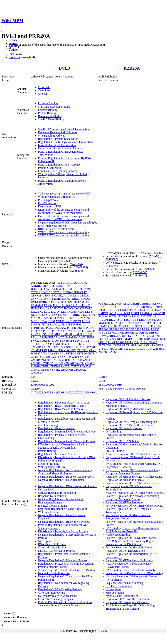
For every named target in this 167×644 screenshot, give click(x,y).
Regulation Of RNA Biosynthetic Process (62, 406)
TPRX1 (121, 345)
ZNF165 (67, 357)
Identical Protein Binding (53, 506)
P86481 (131, 389)
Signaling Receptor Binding (54, 107)
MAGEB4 (50, 318)
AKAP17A (80, 283)
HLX (112, 320)
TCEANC (55, 344)
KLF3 (81, 312)
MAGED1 (104, 323)
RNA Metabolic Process (52, 544)
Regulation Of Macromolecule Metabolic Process (66, 441)
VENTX (151, 345)
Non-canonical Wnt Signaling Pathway (60, 148)
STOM (55, 341)
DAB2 (58, 299)
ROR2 (145, 336)
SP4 (163, 339)
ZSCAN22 (80, 370)
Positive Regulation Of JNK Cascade (59, 165)
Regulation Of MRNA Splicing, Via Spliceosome (134, 477)
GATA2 (132, 316)
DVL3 (64, 68)
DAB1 (149, 310)
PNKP (71, 325)
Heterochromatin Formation (54, 573)
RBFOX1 (113, 333)
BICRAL (135, 307)
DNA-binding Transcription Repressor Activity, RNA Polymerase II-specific (133, 530)
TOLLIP (111, 345)
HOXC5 (59, 308)
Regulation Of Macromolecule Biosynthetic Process (68, 432)
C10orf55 (146, 307)
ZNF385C (159, 349)
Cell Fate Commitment (119, 586)
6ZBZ (50, 393)
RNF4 (137, 336)
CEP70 (67, 292)
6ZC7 (79, 393)
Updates (14, 50)
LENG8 (47, 315)
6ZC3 (57, 393)
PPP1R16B (37, 328)
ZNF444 (77, 360)
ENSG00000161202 (43, 385)
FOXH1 (113, 316)
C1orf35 (49, 289)
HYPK (119, 320)
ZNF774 (66, 366)
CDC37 (131, 310)
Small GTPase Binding (51, 119)
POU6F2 (156, 326)
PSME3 (46, 334)
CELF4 (141, 310)
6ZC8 (86, 393)
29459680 (65, 261)
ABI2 (126, 304)
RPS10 (44, 337)
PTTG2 (103, 333)
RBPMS (154, 333)
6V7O (34, 393)
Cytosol (43, 94)
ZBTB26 (82, 353)
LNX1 (56, 315)
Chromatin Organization (52, 547)
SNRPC (147, 339)
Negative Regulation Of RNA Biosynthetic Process (67, 486)
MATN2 (86, 318)
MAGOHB (63, 318)
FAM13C (83, 302)
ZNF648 (69, 363)
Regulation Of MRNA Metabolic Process (129, 560)
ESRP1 (135, 313)
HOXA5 (48, 308)
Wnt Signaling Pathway (52, 136)
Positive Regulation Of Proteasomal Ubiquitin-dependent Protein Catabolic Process (65, 604)
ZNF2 (75, 357)
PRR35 (155, 329)
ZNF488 (103, 352)
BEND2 (111, 307)
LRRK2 (76, 315)
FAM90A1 (37, 305)
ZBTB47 (93, 353)
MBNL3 (116, 323)
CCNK (88, 289)
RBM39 (77, 334)
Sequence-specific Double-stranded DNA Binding (67, 570)
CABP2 (113, 310)
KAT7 (88, 308)
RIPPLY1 (127, 336)
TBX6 (119, 342)
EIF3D (63, 302)
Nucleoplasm (46, 541)
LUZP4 (85, 315)
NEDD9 (144, 323)
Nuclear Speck (46, 489)
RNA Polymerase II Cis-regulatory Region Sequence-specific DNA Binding (62, 446)
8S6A (93, 393)
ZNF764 (55, 366)
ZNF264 (84, 357)
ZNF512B (37, 363)
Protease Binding (48, 103)
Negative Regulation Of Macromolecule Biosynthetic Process (61, 501)
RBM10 (124, 333)
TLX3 (102, 345)
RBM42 (144, 333)
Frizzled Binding (48, 110)
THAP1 (144, 342)
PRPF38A (37, 331)
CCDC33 (78, 289)
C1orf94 (157, 307)
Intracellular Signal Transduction (57, 145)
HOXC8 (69, 308)
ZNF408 (46, 360)
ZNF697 (90, 363)
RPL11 (35, 337)
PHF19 (86, 321)
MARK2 (75, 318)
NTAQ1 (103, 326)
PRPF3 (81, 328)
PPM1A (80, 325)
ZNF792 (86, 366)
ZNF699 (36, 366)
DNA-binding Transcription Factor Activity (63, 531)
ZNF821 (36, 370)
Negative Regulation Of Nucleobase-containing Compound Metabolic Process (65, 472)
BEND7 (80, 286)
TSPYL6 (64, 350)
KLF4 (88, 312)
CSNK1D (36, 296)
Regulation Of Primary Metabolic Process (62, 435)
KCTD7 (56, 312)
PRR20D (90, 331)
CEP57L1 (56, 292)
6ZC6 (72, 393)
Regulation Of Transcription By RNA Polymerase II (68, 412)
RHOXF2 (116, 336)
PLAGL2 (55, 325)
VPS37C (103, 349)
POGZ (147, 326)
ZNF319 (36, 360)
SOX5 (156, 339)
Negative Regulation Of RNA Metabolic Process (66, 477)
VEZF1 (160, 345)
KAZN (35, 312)
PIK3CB (36, 325)
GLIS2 (141, 316)
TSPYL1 (53, 350)
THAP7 (72, 344)
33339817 (140, 275)
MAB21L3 (37, 318)
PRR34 (146, 329)
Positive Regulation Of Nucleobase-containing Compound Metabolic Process (132, 498)
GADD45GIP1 (82, 305)
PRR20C (79, 331)
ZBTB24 (71, 353)
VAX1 (92, 350)
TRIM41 (90, 347)
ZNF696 (79, 363)
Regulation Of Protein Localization (58, 139)
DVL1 (35, 302)
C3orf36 (103, 310)
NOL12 (60, 321)
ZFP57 (57, 357)
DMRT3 (103, 313)
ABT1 (60, 283)
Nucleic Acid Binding (118, 535)
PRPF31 (91, 328)
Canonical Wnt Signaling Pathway (58, 171)
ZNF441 (67, 360)
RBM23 (134, 333)
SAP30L (73, 337)
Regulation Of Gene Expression (56, 428)
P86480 (122, 389)
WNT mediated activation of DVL (58, 197)
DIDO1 (76, 299)
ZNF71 (45, 366)
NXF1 (69, 321)
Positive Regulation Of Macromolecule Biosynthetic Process (128, 517)
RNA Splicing (114, 580)
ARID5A (147, 304)
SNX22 (35, 341)
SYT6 (76, 341)
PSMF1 (56, 334)
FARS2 (48, 305)
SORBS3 (46, 341)
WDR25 (36, 353)
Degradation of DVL (50, 206)
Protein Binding (47, 113)
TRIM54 (36, 350)
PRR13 (47, 331)
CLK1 (84, 292)
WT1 (44, 353)
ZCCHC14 (146, 349)
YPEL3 (113, 349)
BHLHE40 (37, 289)
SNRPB (137, 339)
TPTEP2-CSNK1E (64, 347)
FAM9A (103, 316)
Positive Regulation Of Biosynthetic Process (131, 538)
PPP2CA (50, 328)
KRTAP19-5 (146, 320)
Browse (13, 40)
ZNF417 (57, 360)
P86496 (141, 389)
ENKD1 (73, 302)
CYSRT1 (48, 299)
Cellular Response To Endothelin (57, 493)
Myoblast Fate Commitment (122, 596)
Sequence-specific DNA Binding (124, 583)
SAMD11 (155, 336)
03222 (35, 381)
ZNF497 (88, 360)
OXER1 (113, 326)
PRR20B (68, 331)
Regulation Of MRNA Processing (125, 502)
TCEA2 (45, 344)
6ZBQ (42, 393)
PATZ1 (77, 321)
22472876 (76, 264)
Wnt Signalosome (48, 512)
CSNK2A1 (61, 296)
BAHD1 (70, 286)
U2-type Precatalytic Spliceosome (58, 596)
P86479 (112, 389)
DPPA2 (85, 299)
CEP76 (76, 292)
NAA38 (126, 323)
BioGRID (14, 57)
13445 (102, 381)
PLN (64, 325)
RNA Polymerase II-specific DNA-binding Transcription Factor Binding (130, 607)
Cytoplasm (44, 90)
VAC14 (141, 345)
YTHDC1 (59, 353)
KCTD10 (45, 312)
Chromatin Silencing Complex (56, 599)
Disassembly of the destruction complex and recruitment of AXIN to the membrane (63, 211)
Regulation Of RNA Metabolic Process (60, 409)
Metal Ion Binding (49, 464)
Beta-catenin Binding (50, 116)
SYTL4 (85, 341)
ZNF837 (46, 370)
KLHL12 (36, 315)
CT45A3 (85, 296)
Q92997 (36, 389)
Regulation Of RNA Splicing (122, 441)
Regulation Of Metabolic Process (57, 454)
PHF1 (130, 326)
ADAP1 (69, 283)
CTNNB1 (36, 299)
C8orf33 (59, 289)
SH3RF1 (117, 339)
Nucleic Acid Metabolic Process (57, 551)
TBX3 (111, 342)
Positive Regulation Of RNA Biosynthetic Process (134, 506)
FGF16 (57, 305)
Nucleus (43, 415)
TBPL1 (35, 344)
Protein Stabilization (50, 168)
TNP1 (49, 347)
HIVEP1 (103, 320)
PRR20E (36, 334)
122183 (103, 377)
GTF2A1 (151, 316)
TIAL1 (153, 342)
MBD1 (35, 321)
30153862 (158, 253)
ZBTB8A (47, 357)
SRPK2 (103, 342)
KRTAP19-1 (131, 320)
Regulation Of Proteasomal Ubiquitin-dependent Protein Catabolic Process (66, 565)
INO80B (79, 308)
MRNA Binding (115, 593)
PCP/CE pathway (48, 200)
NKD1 (51, 321)
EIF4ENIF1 (124, 313)
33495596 (111, 259)
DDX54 (67, 299)
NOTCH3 (155, 323)
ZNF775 (76, 366)
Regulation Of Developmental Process (127, 602)
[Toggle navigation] (3, 32)
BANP (102, 307)
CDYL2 (45, 292)
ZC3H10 (134, 349)
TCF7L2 (128, 342)
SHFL (83, 337)
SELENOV (105, 339)
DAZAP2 (159, 310)
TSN (44, 350)
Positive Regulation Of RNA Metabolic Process (133, 483)
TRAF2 (80, 347)
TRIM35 (131, 345)
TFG (64, 344)
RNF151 (87, 334)
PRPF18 (72, 328)
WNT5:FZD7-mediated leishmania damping (63, 232)
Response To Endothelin (52, 496)
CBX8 (68, 289)
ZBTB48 (36, 357)
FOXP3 (123, 316)
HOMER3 (37, 308)
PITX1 (45, 325)
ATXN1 (157, 304)
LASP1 (158, 320)
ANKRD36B (38, 286)
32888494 (81, 267)
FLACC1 (67, 305)
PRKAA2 (61, 328)
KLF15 (73, 312)
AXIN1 (60, 286)
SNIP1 (90, 337)
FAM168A (146, 313)
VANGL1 (82, 350)
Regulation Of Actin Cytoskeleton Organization (65, 142)
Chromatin (44, 87)
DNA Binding (46, 438)
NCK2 (135, 323)
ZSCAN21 (67, 370)
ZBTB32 (123, 349)
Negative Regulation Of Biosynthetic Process (64, 522)
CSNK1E (48, 296)
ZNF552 (48, 363)
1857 (34, 377)
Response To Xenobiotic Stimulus (58, 132)
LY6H (94, 315)
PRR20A (132, 68)
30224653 (140, 272)
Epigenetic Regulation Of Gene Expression (63, 509)
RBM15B (66, 334)
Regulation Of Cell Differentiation (125, 551)
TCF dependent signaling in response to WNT (64, 194)
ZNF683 (114, 352)
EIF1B (55, 302)
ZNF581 (58, 363)
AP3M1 (51, 286)
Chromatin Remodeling (52, 593)
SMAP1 (127, 339)
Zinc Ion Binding (48, 425)
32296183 (98, 45)
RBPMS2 (104, 336)
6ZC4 (65, 393)
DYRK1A (45, 302)
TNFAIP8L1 (38, 347)
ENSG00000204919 (110, 385)
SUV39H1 (66, 341)
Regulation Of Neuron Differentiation (127, 599)
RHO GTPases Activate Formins (57, 229)
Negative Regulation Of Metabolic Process (63, 560)
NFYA (43, 321)
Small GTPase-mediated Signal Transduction (64, 129)
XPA (50, 353)
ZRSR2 (56, 370)
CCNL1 (35, 292)
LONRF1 (65, 315)
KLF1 (64, 312)
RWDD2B (62, 337)
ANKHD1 (136, 304)
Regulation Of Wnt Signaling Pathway (60, 589)
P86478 (103, 389)
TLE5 (81, 344)
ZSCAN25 (37, 373)
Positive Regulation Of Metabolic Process (129, 547)
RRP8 (52, 337)
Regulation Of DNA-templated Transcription (64, 403)
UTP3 (73, 350)
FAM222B (159, 313)
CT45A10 (73, 296)
